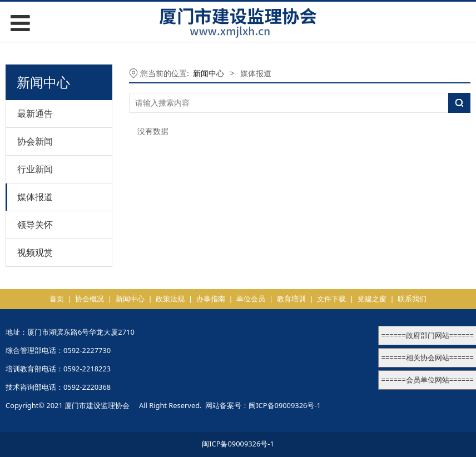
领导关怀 (35, 225)
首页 (57, 299)
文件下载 (331, 299)
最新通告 (35, 113)
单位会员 (251, 299)
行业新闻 (35, 169)
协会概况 (90, 299)
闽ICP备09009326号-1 (285, 405)
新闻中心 (209, 73)
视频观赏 (35, 252)
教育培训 (291, 299)
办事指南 (211, 299)
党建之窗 (372, 299)
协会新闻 (35, 141)
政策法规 (170, 299)
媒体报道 (35, 197)
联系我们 (412, 299)
